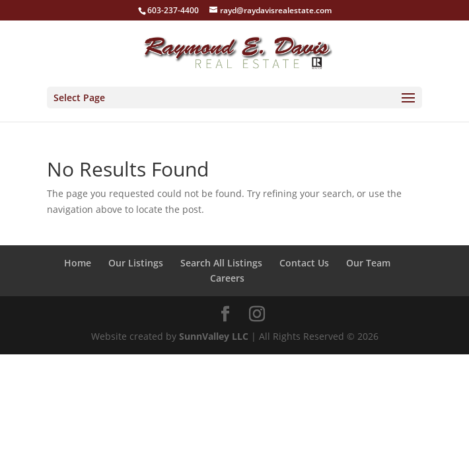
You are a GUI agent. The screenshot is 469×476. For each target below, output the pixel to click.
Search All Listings (221, 263)
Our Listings (136, 263)
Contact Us (304, 263)
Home (78, 263)
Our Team (368, 263)
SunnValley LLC (214, 336)
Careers (227, 278)
